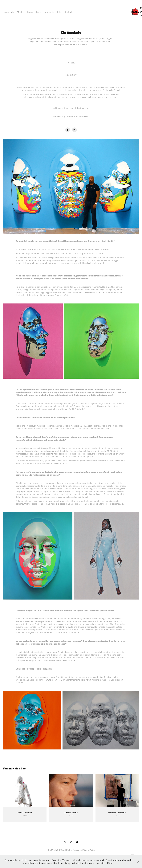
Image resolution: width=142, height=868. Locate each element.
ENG (73, 63)
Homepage (8, 12)
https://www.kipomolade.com (75, 116)
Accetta (101, 863)
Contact (68, 12)
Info (59, 12)
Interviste (49, 12)
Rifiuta (111, 863)
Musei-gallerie (34, 12)
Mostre (20, 12)
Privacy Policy (89, 850)
